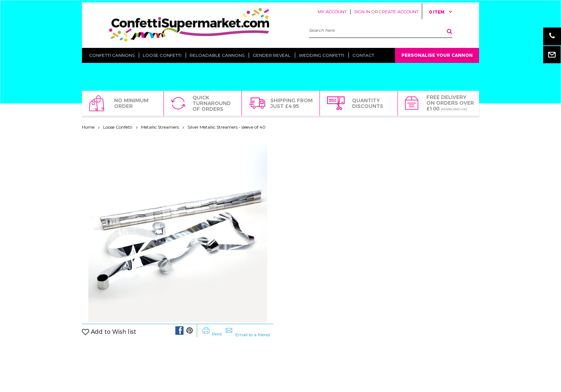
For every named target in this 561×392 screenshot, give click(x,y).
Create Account (399, 12)
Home (88, 127)
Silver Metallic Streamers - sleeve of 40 (226, 127)
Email (552, 54)
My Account (332, 12)
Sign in (362, 12)
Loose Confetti (118, 127)
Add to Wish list (114, 332)
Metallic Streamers (160, 127)
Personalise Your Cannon (437, 55)
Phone (552, 36)
